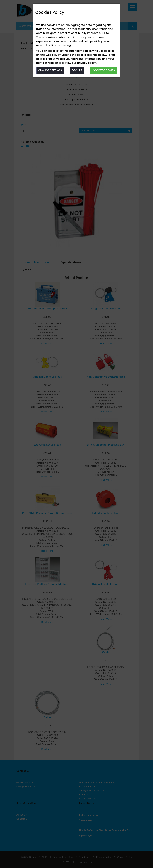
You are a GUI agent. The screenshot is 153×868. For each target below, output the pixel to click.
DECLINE (77, 70)
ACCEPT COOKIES (104, 70)
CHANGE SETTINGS (50, 70)
